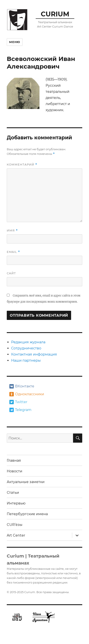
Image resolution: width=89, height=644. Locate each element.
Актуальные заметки (26, 482)
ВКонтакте (22, 386)
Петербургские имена (27, 514)
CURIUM (55, 14)
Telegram (20, 410)
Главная (14, 460)
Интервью (16, 503)
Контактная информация (34, 354)
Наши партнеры (26, 360)
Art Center (16, 535)
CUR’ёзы (15, 525)
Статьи (13, 493)
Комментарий (22, 165)
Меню (15, 42)
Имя (12, 230)
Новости (15, 471)
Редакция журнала (28, 342)
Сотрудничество (26, 348)
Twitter (18, 402)
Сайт (11, 273)
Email (13, 252)
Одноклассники (26, 394)
